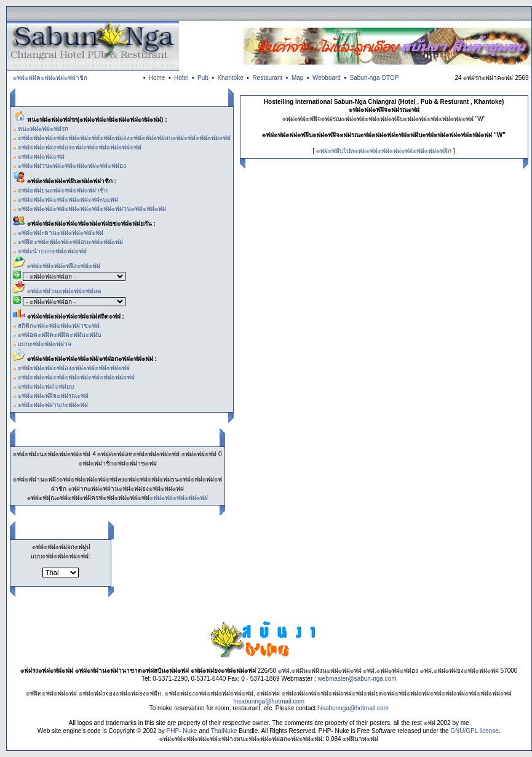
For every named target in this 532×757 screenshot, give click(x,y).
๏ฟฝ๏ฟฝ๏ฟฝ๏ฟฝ (41, 157)
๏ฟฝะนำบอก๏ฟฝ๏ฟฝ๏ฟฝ (52, 251)
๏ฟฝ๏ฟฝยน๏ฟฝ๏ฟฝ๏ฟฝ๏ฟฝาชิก (63, 190)
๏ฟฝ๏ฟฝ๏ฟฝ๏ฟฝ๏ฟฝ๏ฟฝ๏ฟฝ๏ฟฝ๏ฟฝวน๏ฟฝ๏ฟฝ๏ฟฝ (92, 209)
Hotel (181, 78)
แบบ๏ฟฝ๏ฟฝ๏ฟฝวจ (45, 344)
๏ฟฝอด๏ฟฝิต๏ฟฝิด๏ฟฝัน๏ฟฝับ (59, 335)
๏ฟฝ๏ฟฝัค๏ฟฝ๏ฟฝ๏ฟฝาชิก (50, 78)
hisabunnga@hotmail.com (269, 701)
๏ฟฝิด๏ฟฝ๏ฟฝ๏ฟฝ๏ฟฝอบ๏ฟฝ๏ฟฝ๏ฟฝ (70, 242)
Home (157, 78)
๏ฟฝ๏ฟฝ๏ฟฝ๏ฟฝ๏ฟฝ (179, 498)
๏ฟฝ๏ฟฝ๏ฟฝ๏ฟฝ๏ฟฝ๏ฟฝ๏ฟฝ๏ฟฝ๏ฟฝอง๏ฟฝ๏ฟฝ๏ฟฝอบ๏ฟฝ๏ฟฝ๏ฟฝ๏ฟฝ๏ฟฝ (124, 138)
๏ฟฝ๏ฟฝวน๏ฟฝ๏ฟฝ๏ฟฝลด (64, 291)
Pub (203, 78)
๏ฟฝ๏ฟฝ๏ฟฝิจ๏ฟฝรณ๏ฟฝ (53, 396)
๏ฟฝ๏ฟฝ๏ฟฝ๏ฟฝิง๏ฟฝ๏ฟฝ (64, 266)
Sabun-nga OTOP (375, 78)
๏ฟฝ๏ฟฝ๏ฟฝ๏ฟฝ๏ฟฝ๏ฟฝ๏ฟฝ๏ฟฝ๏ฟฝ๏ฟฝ (76, 377)
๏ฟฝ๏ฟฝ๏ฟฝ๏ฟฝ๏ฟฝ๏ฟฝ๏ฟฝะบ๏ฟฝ (68, 200)
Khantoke (230, 78)
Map (297, 78)
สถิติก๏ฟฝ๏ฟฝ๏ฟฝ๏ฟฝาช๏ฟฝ (59, 326)
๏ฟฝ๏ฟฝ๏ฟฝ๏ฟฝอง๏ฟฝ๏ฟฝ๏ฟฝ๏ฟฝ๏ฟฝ (74, 368)
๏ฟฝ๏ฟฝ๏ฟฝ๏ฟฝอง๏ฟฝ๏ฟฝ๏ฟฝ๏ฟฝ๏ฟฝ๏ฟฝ (80, 147)
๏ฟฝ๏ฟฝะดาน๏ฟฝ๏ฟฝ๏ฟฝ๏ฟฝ (61, 233)
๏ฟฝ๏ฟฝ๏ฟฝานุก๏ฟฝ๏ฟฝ (53, 405)
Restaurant (267, 78)
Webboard (327, 78)
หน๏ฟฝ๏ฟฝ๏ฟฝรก (43, 129)
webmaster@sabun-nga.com (357, 679)
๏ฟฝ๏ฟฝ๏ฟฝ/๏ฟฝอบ (46, 386)
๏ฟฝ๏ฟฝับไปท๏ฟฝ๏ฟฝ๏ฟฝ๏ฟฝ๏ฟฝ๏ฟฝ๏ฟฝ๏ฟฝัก (384, 151)
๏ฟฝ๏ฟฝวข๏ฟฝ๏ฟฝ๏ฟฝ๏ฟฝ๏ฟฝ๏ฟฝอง (72, 166)
